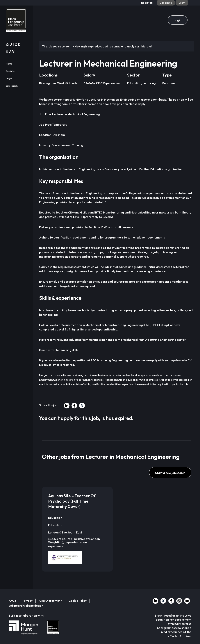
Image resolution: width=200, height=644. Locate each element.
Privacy (28, 601)
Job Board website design (26, 606)
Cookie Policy (78, 601)
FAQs (12, 601)
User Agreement (51, 601)
